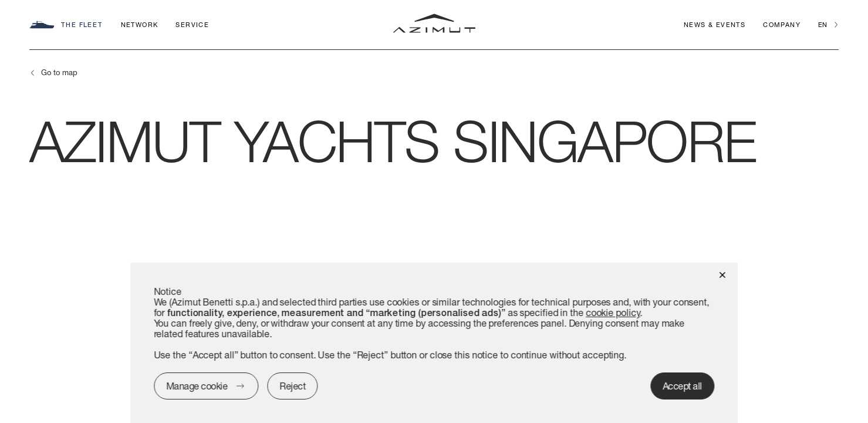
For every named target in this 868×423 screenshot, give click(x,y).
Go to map (59, 72)
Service (192, 24)
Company (782, 24)
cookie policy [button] (613, 312)
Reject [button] (292, 386)
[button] (722, 274)
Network (140, 24)
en (823, 24)
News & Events (715, 24)
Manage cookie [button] (197, 386)
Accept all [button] (682, 386)
